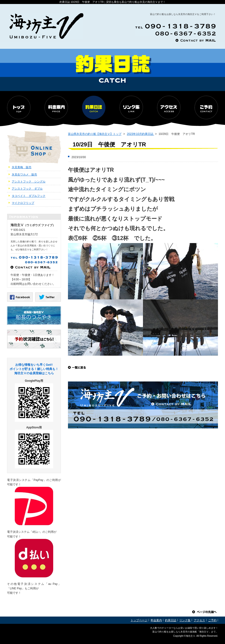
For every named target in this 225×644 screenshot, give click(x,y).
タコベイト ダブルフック (29, 196)
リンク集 (185, 620)
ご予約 (212, 620)
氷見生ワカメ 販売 (24, 175)
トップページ (139, 620)
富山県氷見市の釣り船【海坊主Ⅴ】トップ (95, 134)
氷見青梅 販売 (22, 167)
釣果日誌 (171, 620)
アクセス (199, 620)
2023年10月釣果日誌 (140, 134)
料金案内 (156, 620)
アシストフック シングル (29, 182)
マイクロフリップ (23, 203)
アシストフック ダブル (27, 189)
